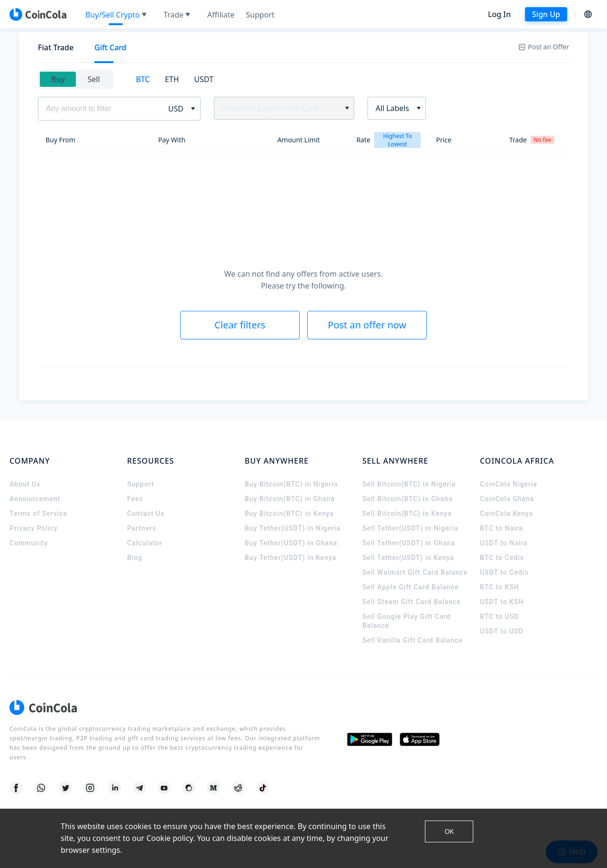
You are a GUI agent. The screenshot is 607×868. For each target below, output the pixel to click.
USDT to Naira (504, 543)
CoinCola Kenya (506, 513)
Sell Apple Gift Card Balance (410, 587)
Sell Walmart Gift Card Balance (415, 572)
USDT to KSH (502, 602)
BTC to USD (499, 616)
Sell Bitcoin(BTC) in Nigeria (409, 484)
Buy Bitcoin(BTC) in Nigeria (291, 484)
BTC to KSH (500, 587)
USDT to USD (502, 631)
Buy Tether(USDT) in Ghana (291, 543)
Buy (58, 79)
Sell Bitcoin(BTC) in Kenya (407, 513)
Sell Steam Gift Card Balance (412, 602)
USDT (204, 79)
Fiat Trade (56, 47)
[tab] (56, 48)
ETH (172, 79)
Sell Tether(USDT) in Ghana (409, 543)
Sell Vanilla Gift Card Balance (413, 640)
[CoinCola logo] (38, 14)
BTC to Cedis (502, 558)
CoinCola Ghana (507, 499)
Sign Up (546, 14)
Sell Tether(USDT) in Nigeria (410, 528)
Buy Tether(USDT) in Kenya (290, 558)
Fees (135, 499)
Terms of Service (38, 513)
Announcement (35, 499)
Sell (93, 79)
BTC (143, 79)
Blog (135, 558)
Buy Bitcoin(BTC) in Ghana (290, 499)
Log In (499, 14)
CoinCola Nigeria (509, 484)
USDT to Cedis (504, 572)
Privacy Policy (34, 528)
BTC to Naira (501, 528)
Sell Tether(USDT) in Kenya (408, 558)
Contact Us (146, 513)
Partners (142, 528)
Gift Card (110, 47)
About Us (25, 484)
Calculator (145, 543)
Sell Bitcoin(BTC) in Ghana (408, 499)
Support (141, 484)
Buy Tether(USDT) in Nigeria (293, 528)
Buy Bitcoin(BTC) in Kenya (289, 513)
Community (29, 543)
